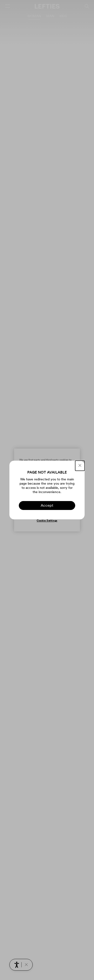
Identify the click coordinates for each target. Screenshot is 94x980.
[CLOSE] (80, 466)
